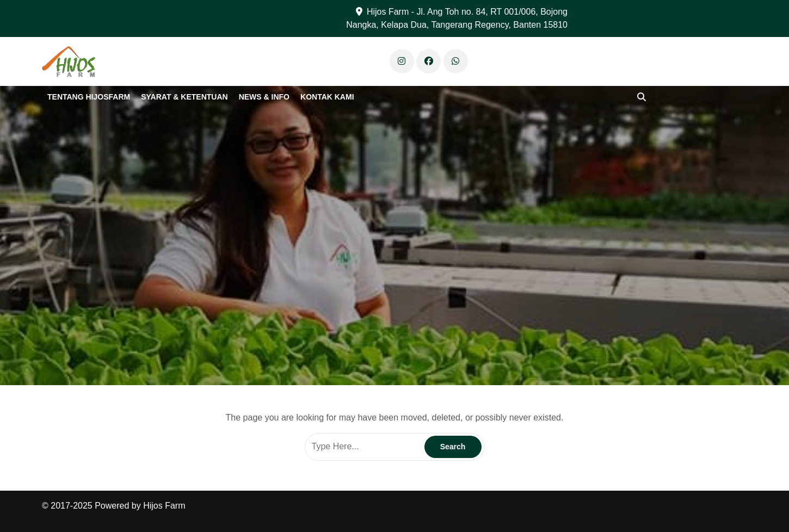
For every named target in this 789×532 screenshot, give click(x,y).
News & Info (264, 97)
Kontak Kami (327, 97)
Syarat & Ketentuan (184, 97)
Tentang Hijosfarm (89, 97)
